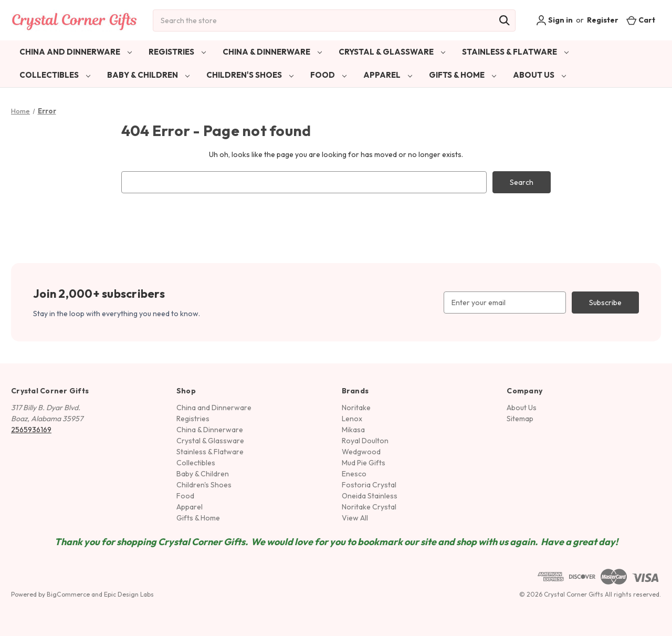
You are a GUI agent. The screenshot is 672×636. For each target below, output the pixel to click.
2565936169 (31, 430)
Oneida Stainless (370, 496)
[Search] (505, 20)
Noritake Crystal (369, 507)
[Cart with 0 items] (641, 20)
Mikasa (353, 430)
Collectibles (55, 75)
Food (328, 75)
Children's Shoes (250, 75)
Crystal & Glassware (392, 52)
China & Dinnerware (272, 52)
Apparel (388, 75)
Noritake (356, 408)
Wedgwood (361, 452)
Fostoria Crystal (369, 485)
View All (355, 518)
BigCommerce (68, 594)
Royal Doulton (365, 441)
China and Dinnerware (76, 52)
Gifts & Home (463, 75)
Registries (177, 52)
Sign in (554, 20)
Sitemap (520, 419)
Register (603, 20)
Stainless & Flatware (515, 52)
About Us (539, 75)
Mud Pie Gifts (364, 463)
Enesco (354, 474)
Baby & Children (148, 75)
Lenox (352, 419)
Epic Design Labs (129, 594)
